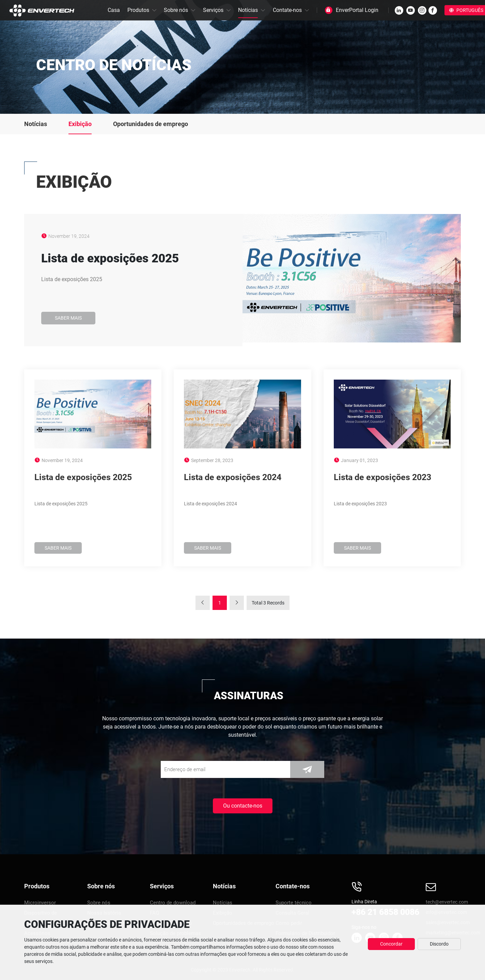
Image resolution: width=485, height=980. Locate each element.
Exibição (80, 124)
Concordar (391, 944)
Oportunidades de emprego (151, 124)
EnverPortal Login (357, 10)
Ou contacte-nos (243, 806)
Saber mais (68, 318)
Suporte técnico (294, 903)
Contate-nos (287, 10)
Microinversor (40, 903)
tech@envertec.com (447, 902)
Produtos (138, 10)
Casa (114, 10)
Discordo (439, 944)
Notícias (248, 10)
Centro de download (173, 903)
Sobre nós (176, 10)
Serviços (213, 10)
